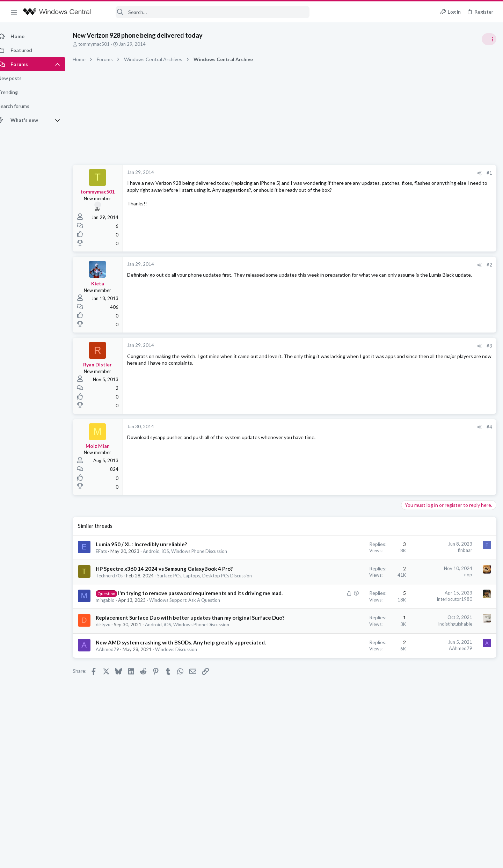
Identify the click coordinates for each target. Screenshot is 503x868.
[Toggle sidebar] (489, 39)
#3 (377, 346)
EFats (109, 551)
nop (356, 575)
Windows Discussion (184, 678)
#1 (377, 173)
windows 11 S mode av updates (438, 426)
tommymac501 (102, 44)
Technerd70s (117, 576)
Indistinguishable (343, 637)
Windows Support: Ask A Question (192, 614)
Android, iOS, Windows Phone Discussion (193, 551)
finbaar (353, 550)
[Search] (205, 12)
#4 (377, 427)
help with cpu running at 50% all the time (448, 393)
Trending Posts (411, 378)
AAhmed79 (115, 678)
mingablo (113, 614)
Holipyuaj (486, 505)
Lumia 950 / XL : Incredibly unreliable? (149, 544)
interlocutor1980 (342, 605)
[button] (14, 12)
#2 (377, 265)
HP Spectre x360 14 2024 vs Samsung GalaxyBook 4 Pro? (172, 569)
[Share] (367, 173)
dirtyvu (111, 646)
